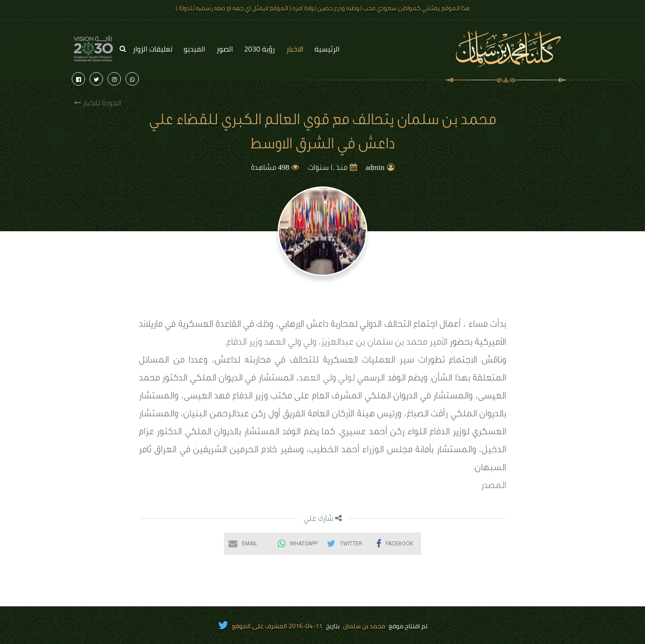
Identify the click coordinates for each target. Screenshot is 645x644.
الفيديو (194, 49)
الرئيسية (327, 49)
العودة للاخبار (97, 103)
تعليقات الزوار (153, 49)
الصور (225, 49)
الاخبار (295, 49)
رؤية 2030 (260, 49)
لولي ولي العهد (327, 379)
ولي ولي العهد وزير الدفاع (271, 343)
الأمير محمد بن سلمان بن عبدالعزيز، (383, 343)
